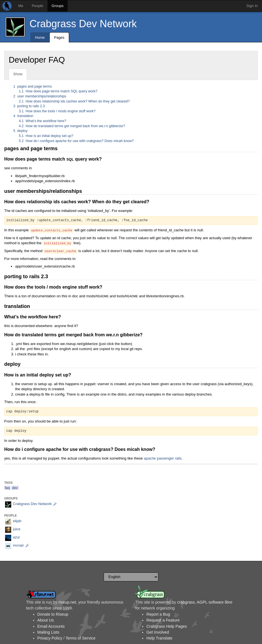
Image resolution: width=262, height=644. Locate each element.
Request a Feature (163, 620)
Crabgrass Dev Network (83, 24)
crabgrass (186, 602)
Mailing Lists (48, 632)
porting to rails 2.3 (29, 106)
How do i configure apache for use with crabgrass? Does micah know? (76, 141)
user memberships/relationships (40, 96)
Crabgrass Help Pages (167, 626)
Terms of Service (80, 638)
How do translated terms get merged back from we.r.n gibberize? (72, 126)
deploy (20, 131)
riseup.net (67, 602)
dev (15, 488)
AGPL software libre (215, 602)
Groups (58, 6)
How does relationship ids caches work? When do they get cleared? (74, 101)
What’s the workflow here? (43, 121)
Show (18, 74)
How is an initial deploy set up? (46, 136)
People (37, 6)
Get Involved (158, 632)
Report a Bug (158, 614)
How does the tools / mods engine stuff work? (57, 111)
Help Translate (159, 638)
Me (21, 6)
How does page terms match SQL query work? (58, 91)
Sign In (252, 6)
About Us (46, 620)
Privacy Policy (50, 638)
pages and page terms (33, 86)
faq (7, 488)
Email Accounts (51, 626)
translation (23, 116)
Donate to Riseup (53, 614)
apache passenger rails (163, 458)
